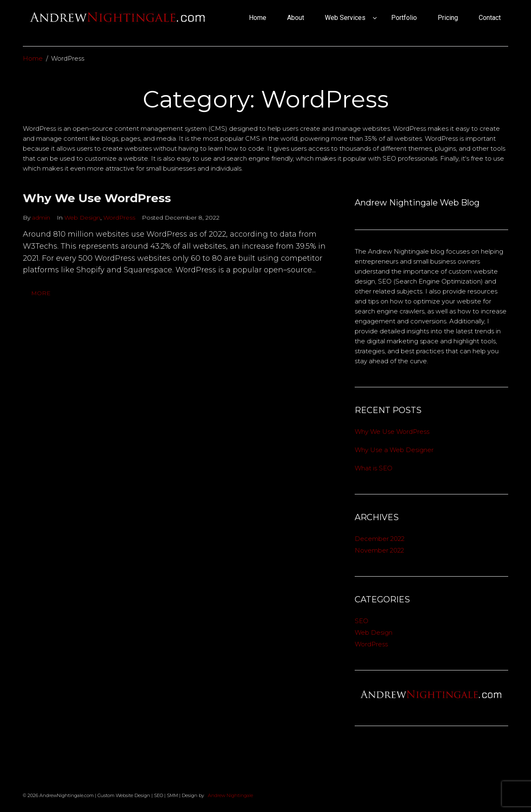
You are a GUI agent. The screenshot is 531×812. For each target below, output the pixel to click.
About (296, 18)
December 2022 (380, 539)
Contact (490, 18)
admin (41, 218)
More (41, 293)
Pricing (448, 18)
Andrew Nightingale (230, 795)
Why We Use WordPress (97, 198)
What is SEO (374, 468)
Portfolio (404, 18)
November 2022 (379, 550)
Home (258, 18)
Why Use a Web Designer (394, 450)
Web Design (82, 218)
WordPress (119, 218)
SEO (362, 621)
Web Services (345, 18)
